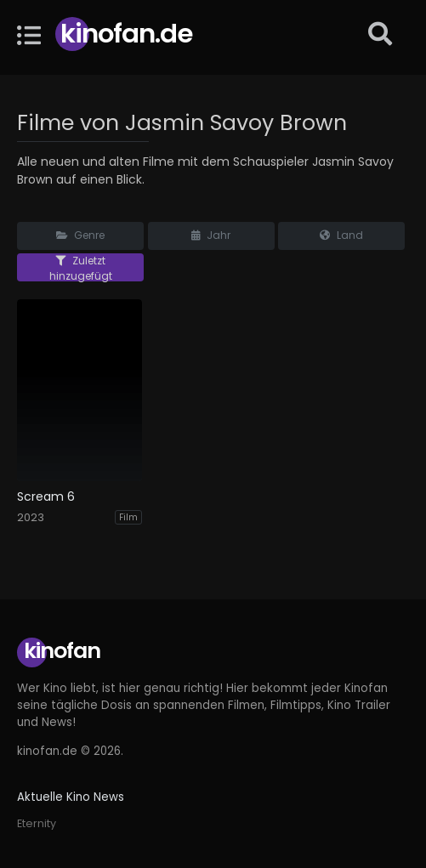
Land (341, 235)
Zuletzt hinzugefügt (81, 267)
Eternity (37, 823)
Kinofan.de (126, 34)
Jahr (211, 235)
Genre (80, 235)
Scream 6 (46, 497)
